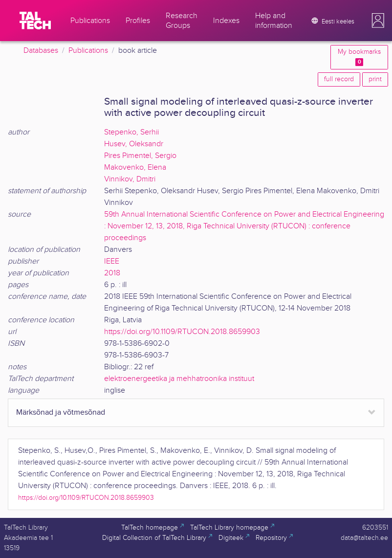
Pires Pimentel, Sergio (140, 156)
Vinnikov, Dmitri (130, 179)
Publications (88, 51)
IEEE (112, 261)
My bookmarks (359, 57)
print (375, 79)
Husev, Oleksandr (134, 144)
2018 (112, 273)
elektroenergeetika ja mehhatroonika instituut (179, 379)
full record (339, 79)
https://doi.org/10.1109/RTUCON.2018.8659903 (182, 332)
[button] (378, 21)
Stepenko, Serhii (131, 132)
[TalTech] (35, 21)
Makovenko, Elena (135, 167)
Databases (41, 51)
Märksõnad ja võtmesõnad (61, 413)
